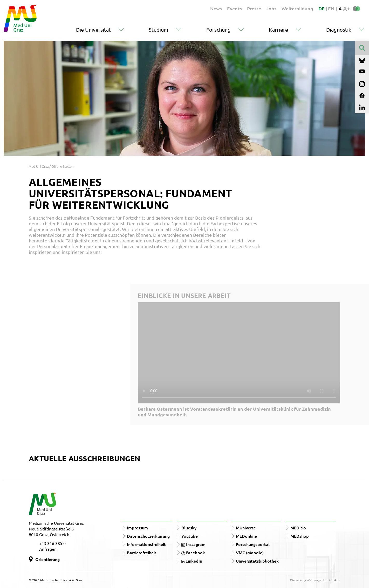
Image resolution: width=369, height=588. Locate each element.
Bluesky (189, 528)
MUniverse (246, 528)
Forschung (218, 29)
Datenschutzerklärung (148, 536)
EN (331, 8)
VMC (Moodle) (250, 552)
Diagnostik (339, 29)
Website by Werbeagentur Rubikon (315, 580)
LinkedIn (192, 561)
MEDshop (300, 536)
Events (234, 8)
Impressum (137, 528)
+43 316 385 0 (52, 543)
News (216, 8)
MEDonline (246, 536)
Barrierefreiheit (142, 552)
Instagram (193, 544)
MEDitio (298, 528)
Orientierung (47, 559)
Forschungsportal (253, 544)
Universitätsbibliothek (257, 561)
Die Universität (93, 29)
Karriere (278, 29)
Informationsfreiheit (146, 544)
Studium (158, 29)
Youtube (190, 536)
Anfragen (48, 549)
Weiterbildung (297, 8)
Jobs (271, 8)
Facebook (193, 552)
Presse (254, 8)
